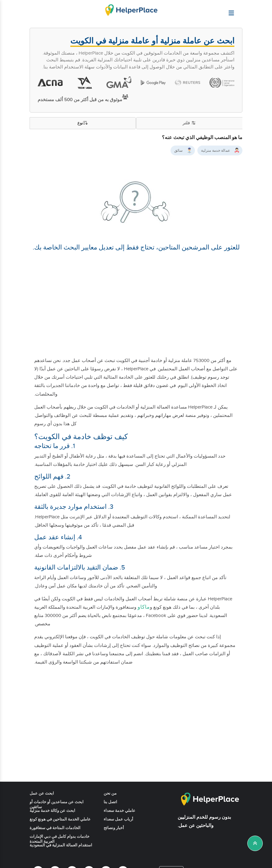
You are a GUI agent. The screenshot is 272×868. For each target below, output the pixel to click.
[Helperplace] (247, 10)
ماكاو (144, 607)
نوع (83, 123)
